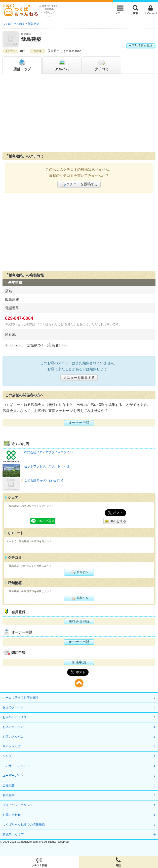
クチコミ (102, 65)
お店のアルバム (13, 737)
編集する (79, 598)
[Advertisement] (79, 114)
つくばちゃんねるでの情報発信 (24, 825)
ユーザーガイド (13, 776)
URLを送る (115, 521)
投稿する (79, 572)
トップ (22, 65)
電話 (118, 862)
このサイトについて (16, 766)
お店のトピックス (15, 717)
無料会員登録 (79, 622)
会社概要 (9, 785)
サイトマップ (12, 747)
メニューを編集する (79, 378)
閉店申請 (79, 662)
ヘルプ (7, 756)
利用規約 (9, 795)
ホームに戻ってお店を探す (21, 698)
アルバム (62, 65)
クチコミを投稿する (79, 184)
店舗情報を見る (141, 46)
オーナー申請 (79, 423)
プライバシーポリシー (18, 805)
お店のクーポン (13, 707)
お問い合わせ (12, 815)
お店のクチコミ (13, 727)
